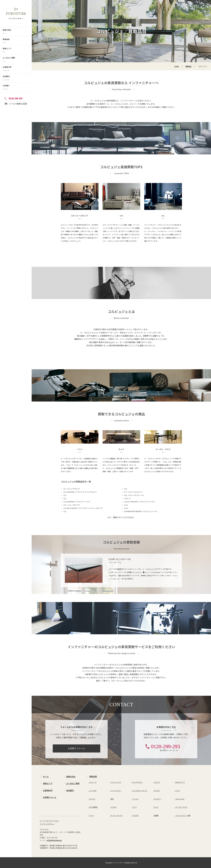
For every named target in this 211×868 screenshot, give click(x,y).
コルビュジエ (180, 792)
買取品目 (17, 41)
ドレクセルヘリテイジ (140, 787)
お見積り (17, 87)
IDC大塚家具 (93, 797)
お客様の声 (17, 69)
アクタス (114, 797)
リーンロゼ (93, 787)
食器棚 (156, 803)
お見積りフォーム (76, 748)
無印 (112, 792)
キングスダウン (137, 782)
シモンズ (157, 782)
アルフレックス (116, 782)
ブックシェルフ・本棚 (183, 803)
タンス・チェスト (117, 803)
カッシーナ (93, 782)
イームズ (135, 792)
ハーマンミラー (116, 787)
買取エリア (17, 50)
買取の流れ (17, 32)
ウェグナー (158, 792)
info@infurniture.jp (54, 840)
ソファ (134, 797)
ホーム (46, 777)
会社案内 (17, 78)
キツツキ (92, 792)
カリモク (157, 787)
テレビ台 (135, 803)
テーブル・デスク (181, 797)
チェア (156, 797)
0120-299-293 (16, 99)
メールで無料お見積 (18, 104)
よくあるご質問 (17, 60)
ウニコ (178, 787)
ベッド (91, 803)
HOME (177, 66)
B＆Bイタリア (180, 782)
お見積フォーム (50, 797)
